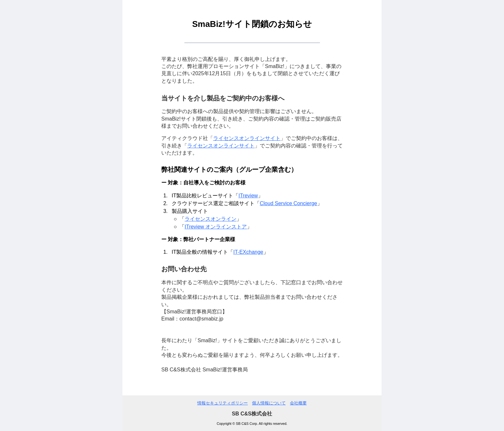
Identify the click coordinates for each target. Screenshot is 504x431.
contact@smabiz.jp (201, 319)
